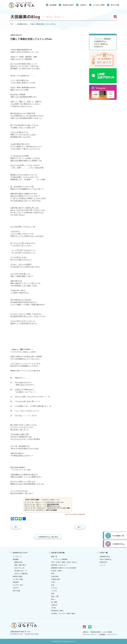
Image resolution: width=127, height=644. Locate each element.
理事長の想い (19, 562)
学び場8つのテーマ (21, 571)
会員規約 (103, 634)
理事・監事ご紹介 (20, 565)
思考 (53, 593)
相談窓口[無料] (68, 5)
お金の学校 (55, 576)
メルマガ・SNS (18, 585)
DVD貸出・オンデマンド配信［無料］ (64, 613)
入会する (16, 588)
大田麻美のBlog (22, 24)
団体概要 (53, 5)
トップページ (17, 556)
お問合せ (83, 5)
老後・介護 (55, 596)
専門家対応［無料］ (58, 611)
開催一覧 (54, 556)
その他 (53, 608)
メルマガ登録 (107, 632)
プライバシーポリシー (90, 634)
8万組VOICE (99, 47)
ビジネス (54, 588)
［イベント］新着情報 (102, 39)
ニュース (102, 565)
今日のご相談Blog (101, 44)
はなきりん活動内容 (21, 573)
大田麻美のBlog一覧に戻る (48, 537)
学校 (53, 573)
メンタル (54, 591)
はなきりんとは (19, 568)
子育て (53, 582)
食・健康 (54, 602)
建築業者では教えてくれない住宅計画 (64, 568)
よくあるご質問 (99, 5)
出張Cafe (54, 605)
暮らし (53, 599)
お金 (53, 585)
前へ (79, 527)
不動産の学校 (56, 579)
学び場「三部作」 (57, 571)
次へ (16, 527)
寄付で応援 (115, 5)
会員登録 (16, 582)
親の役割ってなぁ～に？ (59, 565)
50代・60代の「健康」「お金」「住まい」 (65, 562)
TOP (12, 24)
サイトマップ (112, 634)
